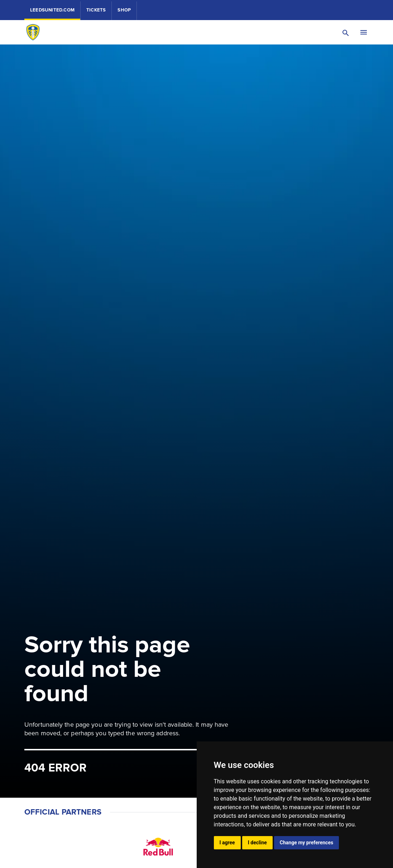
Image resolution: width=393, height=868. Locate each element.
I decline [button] (257, 843)
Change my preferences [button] (306, 843)
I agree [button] (227, 843)
